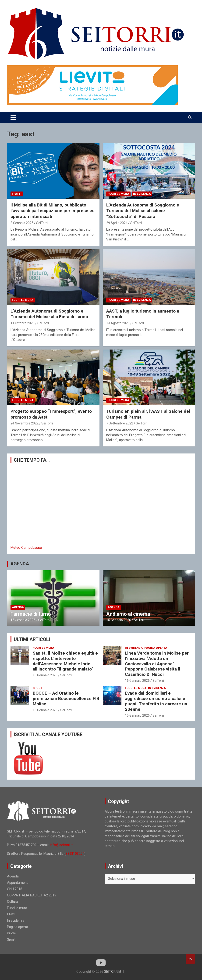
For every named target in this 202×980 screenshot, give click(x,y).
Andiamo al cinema (128, 614)
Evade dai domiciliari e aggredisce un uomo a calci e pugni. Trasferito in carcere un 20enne (156, 701)
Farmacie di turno (31, 614)
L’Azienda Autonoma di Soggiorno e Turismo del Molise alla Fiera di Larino (49, 314)
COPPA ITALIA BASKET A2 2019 (32, 895)
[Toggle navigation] (13, 118)
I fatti (17, 194)
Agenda (18, 607)
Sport (37, 688)
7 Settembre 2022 (120, 423)
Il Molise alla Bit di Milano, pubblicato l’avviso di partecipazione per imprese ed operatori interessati (53, 211)
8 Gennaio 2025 (22, 223)
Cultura (12, 902)
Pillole (11, 933)
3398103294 (75, 854)
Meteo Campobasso (26, 548)
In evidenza (142, 194)
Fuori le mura (118, 194)
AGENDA (20, 564)
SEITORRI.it (113, 972)
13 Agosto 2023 (118, 323)
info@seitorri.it (61, 845)
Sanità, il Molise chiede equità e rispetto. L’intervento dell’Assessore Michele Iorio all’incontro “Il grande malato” (65, 661)
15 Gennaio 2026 (119, 620)
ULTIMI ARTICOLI (32, 639)
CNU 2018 (15, 889)
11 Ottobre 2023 (23, 323)
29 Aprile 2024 (117, 223)
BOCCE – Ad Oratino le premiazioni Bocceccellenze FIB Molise (66, 698)
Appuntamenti (18, 883)
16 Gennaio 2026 (23, 620)
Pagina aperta (156, 648)
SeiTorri (42, 223)
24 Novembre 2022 (25, 423)
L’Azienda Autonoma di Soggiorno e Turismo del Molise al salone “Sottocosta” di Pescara (143, 211)
